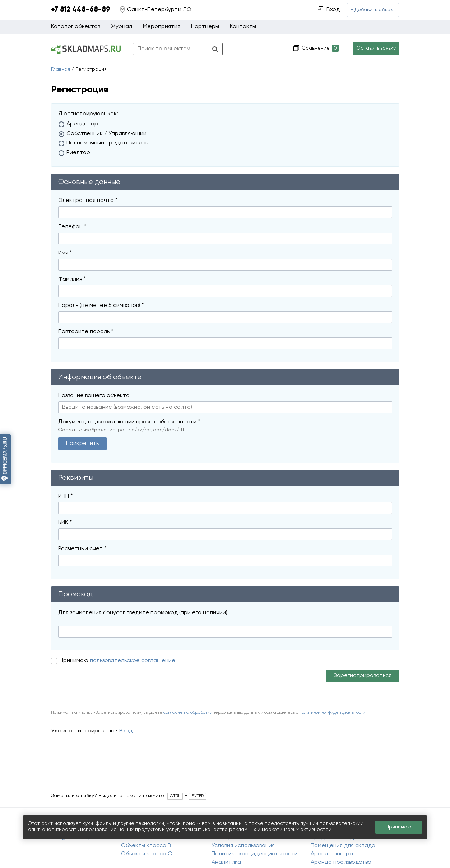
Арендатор (82, 124)
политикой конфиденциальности (332, 713)
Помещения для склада (343, 846)
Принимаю (75, 661)
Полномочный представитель (107, 143)
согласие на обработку (187, 713)
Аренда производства (341, 862)
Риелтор (78, 153)
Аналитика (226, 862)
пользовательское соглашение (133, 661)
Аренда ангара (332, 854)
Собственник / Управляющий (106, 134)
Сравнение (319, 48)
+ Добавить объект (373, 10)
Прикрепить (82, 444)
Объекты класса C (147, 854)
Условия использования (243, 846)
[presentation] (106, 687)
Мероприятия (162, 27)
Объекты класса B (146, 846)
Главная (61, 69)
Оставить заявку (376, 48)
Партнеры (205, 27)
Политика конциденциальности (255, 854)
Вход (126, 731)
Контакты (243, 27)
